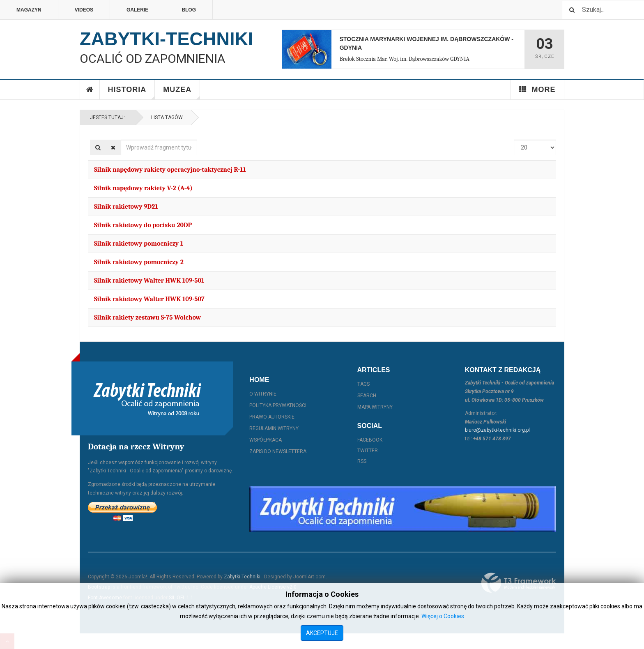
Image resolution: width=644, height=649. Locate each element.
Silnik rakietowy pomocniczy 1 (139, 244)
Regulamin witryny (274, 428)
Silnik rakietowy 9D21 (126, 207)
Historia (132, 92)
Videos (84, 10)
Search (367, 396)
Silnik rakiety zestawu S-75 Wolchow (147, 318)
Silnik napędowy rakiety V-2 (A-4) (143, 188)
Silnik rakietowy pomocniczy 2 (139, 262)
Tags (363, 384)
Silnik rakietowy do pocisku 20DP (143, 225)
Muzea (182, 92)
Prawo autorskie (272, 417)
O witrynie (263, 394)
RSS (362, 461)
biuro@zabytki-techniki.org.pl (497, 430)
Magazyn (29, 10)
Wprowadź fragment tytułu (121, 140)
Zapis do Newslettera (278, 451)
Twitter (368, 451)
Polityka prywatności (278, 405)
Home (90, 90)
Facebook (370, 440)
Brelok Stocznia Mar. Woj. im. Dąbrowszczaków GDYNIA (405, 59)
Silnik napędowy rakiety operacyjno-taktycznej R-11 (170, 170)
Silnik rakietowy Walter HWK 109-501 (149, 281)
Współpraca (266, 440)
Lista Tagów (166, 117)
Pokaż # (514, 140)
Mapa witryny (375, 407)
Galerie (137, 10)
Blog (189, 10)
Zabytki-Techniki (242, 577)
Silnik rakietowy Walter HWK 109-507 (149, 299)
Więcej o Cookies (443, 616)
